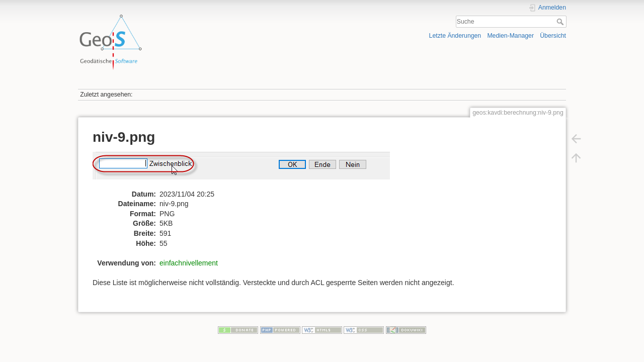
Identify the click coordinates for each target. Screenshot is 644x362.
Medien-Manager (510, 36)
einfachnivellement (189, 263)
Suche (561, 22)
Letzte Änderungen (455, 36)
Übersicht (553, 36)
